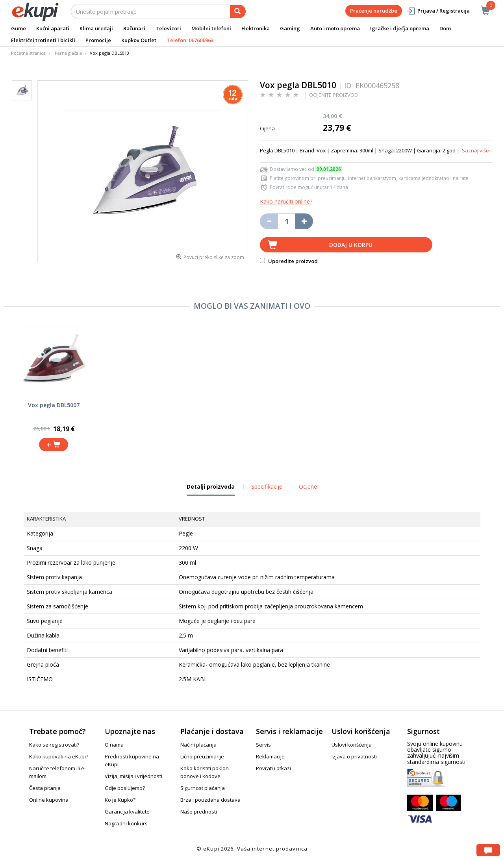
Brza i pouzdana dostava (210, 800)
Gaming (290, 28)
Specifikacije (267, 487)
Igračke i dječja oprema (400, 28)
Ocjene (308, 487)
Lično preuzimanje (202, 756)
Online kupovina (49, 800)
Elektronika (256, 28)
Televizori (168, 28)
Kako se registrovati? (54, 745)
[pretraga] (238, 11)
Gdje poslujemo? (125, 788)
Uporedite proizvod (289, 261)
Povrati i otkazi (273, 768)
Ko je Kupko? (120, 800)
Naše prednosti (199, 812)
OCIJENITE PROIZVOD (334, 95)
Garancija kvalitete (127, 812)
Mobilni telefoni (211, 28)
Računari (134, 28)
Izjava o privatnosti (354, 756)
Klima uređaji (96, 28)
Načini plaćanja (198, 745)
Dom (445, 28)
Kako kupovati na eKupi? (59, 756)
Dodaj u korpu (351, 245)
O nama (114, 745)
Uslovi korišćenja (352, 745)
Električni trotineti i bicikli (43, 40)
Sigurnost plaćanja (203, 788)
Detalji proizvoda (211, 489)
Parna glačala (68, 53)
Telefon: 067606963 (190, 40)
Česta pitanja (45, 788)
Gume (19, 28)
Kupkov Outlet (139, 40)
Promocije (98, 40)
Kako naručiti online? (286, 201)
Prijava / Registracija (438, 11)
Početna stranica (28, 53)
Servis (263, 745)
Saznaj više (475, 150)
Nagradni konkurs (126, 823)
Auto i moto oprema (335, 28)
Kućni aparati (53, 28)
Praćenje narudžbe (374, 11)
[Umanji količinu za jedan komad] (269, 221)
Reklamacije (270, 756)
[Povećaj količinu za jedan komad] (304, 221)
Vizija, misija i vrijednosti (133, 776)
